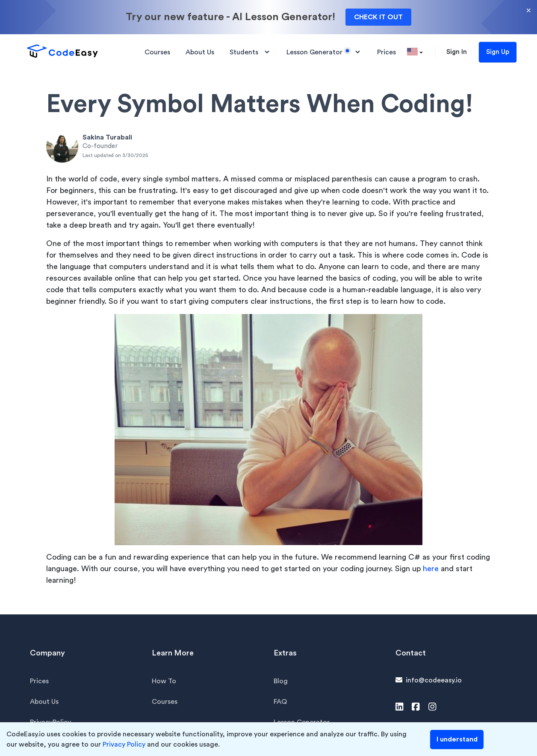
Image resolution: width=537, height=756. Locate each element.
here (431, 569)
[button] (415, 52)
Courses (165, 702)
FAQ (280, 702)
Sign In (457, 52)
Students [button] (250, 52)
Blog (281, 681)
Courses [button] (157, 52)
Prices (39, 681)
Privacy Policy (124, 744)
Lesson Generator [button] (324, 52)
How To (164, 681)
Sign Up (498, 52)
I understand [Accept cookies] (457, 739)
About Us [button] (200, 52)
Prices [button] (387, 52)
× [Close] (529, 10)
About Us (44, 702)
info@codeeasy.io (434, 680)
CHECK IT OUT (378, 17)
